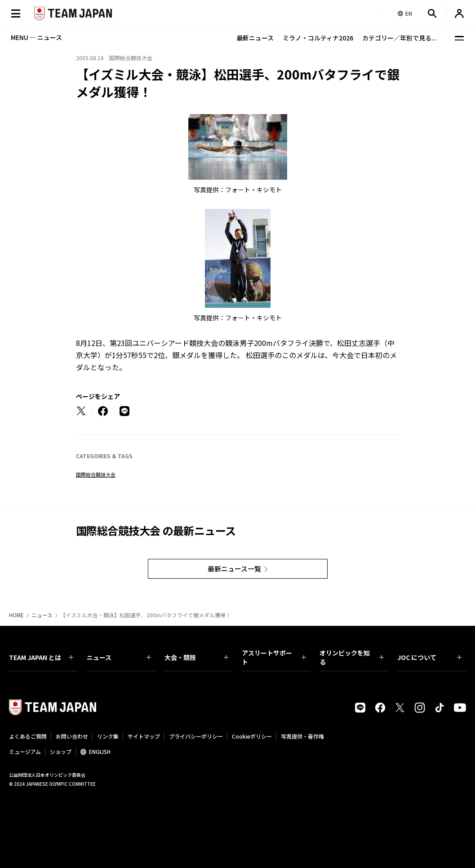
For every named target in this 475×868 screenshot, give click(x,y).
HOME (16, 615)
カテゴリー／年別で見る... (400, 38)
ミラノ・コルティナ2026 (318, 38)
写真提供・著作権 (302, 736)
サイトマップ (144, 736)
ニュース (42, 615)
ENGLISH (100, 751)
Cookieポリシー (252, 736)
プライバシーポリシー (196, 736)
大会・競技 (197, 657)
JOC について (429, 657)
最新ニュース (255, 38)
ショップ (61, 751)
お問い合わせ (72, 736)
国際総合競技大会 (96, 474)
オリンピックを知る (352, 657)
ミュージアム (25, 751)
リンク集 (108, 736)
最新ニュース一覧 (234, 569)
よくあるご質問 (28, 736)
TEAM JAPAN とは (41, 657)
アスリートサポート (274, 657)
